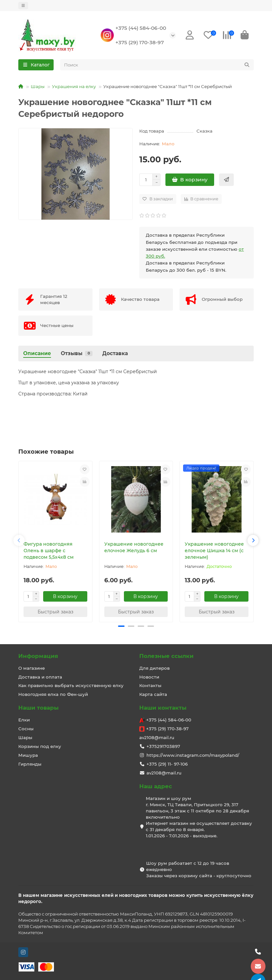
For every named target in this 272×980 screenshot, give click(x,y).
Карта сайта (153, 695)
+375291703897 (163, 747)
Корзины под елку (40, 747)
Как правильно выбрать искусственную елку (71, 686)
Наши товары (38, 708)
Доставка (115, 354)
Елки (24, 720)
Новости (149, 677)
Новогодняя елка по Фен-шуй (53, 695)
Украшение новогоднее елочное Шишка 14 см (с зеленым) (214, 552)
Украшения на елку (74, 87)
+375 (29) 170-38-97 (140, 43)
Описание (37, 354)
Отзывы (77, 354)
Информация (38, 656)
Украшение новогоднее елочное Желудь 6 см (134, 548)
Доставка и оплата (40, 677)
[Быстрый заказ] (226, 181)
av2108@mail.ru (157, 738)
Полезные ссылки (166, 656)
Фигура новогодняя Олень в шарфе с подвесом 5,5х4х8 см (49, 552)
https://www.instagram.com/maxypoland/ (193, 755)
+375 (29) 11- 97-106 (167, 764)
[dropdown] (23, 6)
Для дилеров (154, 668)
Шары (38, 87)
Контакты (150, 686)
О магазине (32, 668)
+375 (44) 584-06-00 (141, 28)
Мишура (28, 755)
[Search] (157, 66)
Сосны (26, 729)
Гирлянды (30, 764)
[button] (19, 541)
